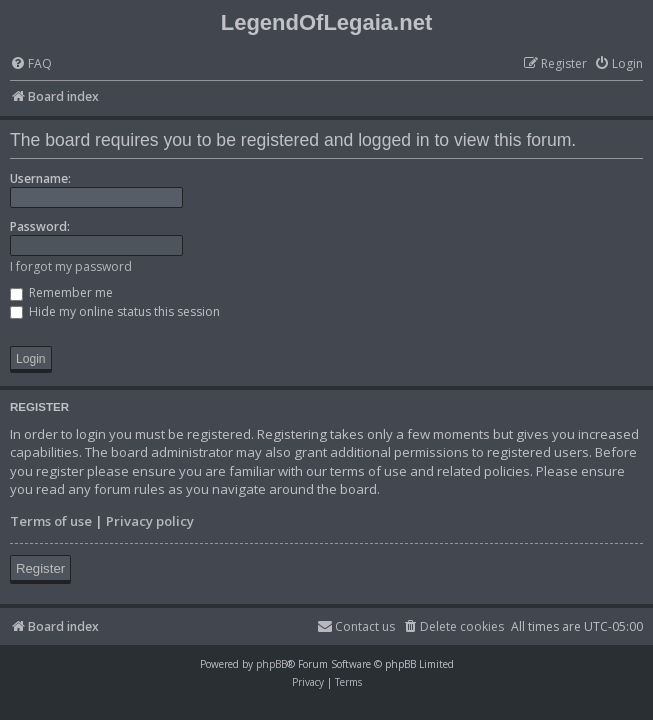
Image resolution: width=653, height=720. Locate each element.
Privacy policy (150, 521)
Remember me (61, 292)
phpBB (271, 664)
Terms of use (51, 521)
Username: (40, 178)
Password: (40, 226)
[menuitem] (31, 64)
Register (40, 568)
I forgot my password (71, 266)
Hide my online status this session (115, 311)
